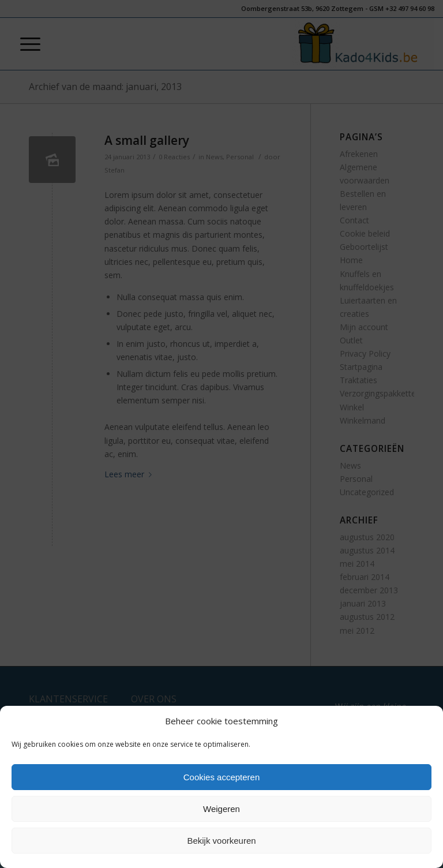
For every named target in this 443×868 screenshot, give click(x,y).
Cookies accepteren (222, 777)
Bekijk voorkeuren (221, 841)
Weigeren (221, 809)
